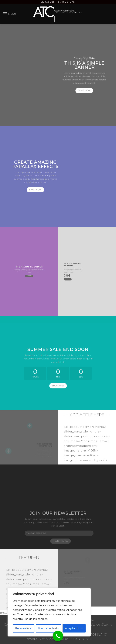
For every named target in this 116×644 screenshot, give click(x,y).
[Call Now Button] (58, 636)
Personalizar (23, 628)
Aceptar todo (74, 628)
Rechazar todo (48, 628)
